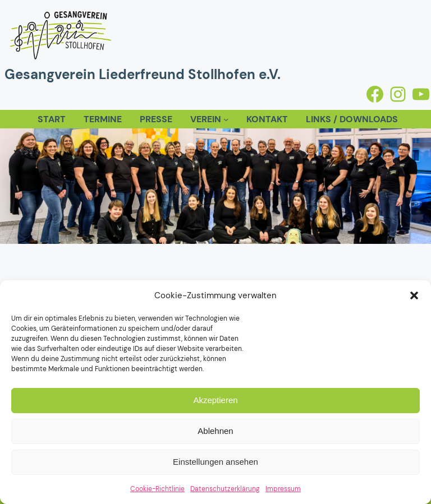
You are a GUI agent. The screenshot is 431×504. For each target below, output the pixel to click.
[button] (414, 295)
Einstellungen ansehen (215, 462)
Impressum (283, 489)
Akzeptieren (215, 400)
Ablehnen (215, 431)
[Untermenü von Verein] (226, 119)
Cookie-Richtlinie (157, 489)
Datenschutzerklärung (225, 489)
